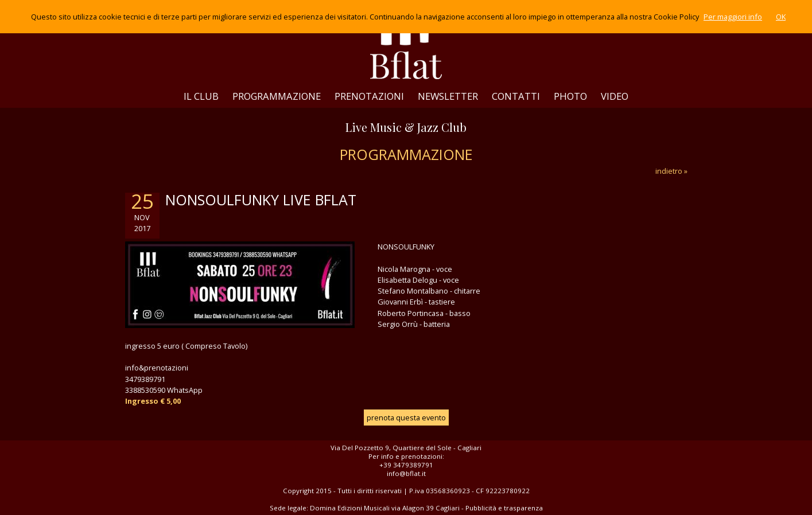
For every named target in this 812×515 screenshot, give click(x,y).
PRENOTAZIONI (369, 96)
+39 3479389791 (406, 465)
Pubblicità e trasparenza (504, 508)
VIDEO (615, 96)
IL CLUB (201, 96)
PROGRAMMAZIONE (277, 96)
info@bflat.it (406, 473)
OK (781, 17)
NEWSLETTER (448, 96)
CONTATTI (516, 96)
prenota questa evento (406, 418)
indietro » (671, 171)
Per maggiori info (733, 17)
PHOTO (570, 96)
